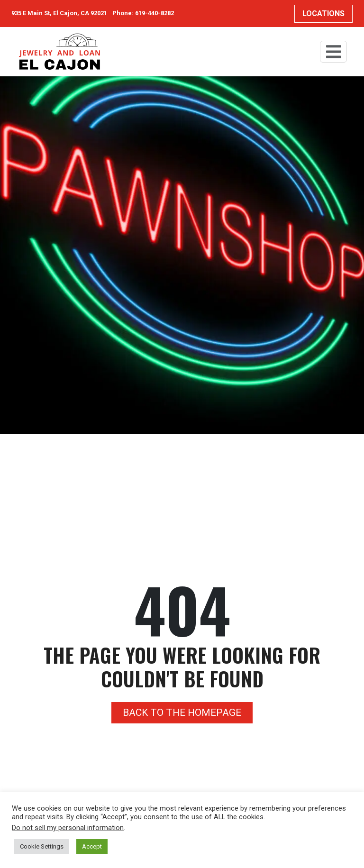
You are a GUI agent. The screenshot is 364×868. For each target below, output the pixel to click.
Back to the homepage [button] (182, 713)
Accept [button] (92, 846)
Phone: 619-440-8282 (143, 13)
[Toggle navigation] (333, 52)
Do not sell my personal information (68, 828)
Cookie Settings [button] (42, 846)
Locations (323, 14)
